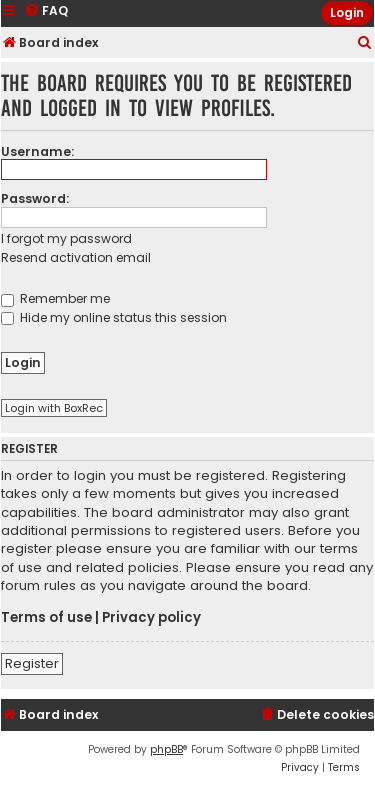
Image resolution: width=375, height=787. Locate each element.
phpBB (166, 749)
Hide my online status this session (114, 317)
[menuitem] (365, 43)
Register (32, 663)
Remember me (55, 298)
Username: (37, 151)
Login (347, 12)
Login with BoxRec (54, 408)
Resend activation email (76, 257)
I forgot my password (66, 238)
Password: (35, 198)
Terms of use (46, 618)
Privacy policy (151, 618)
